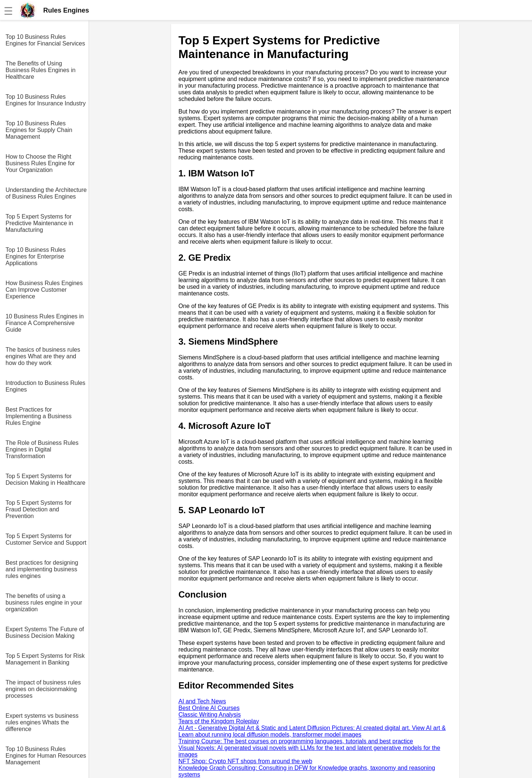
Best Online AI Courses (209, 708)
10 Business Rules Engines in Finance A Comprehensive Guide (45, 323)
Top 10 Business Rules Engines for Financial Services (45, 40)
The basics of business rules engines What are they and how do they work (43, 356)
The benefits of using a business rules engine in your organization (44, 603)
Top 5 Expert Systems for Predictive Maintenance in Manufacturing (39, 223)
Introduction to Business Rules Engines (45, 386)
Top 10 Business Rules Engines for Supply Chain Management (39, 130)
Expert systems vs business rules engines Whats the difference (42, 722)
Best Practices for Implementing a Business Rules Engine (39, 416)
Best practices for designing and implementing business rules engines (42, 569)
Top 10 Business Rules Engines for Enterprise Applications (36, 256)
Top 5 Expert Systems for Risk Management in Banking (45, 659)
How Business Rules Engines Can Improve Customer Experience (44, 290)
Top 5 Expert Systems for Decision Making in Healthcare (45, 479)
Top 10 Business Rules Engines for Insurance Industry (46, 100)
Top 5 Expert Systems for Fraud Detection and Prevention (39, 509)
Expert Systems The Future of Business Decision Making (45, 632)
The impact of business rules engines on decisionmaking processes (43, 689)
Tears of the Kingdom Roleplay (219, 721)
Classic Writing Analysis (210, 715)
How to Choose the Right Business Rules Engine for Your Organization (40, 163)
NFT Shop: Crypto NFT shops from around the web (245, 761)
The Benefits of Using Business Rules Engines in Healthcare (40, 70)
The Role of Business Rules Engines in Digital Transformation (42, 449)
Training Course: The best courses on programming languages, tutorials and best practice (296, 741)
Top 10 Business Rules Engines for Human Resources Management (46, 756)
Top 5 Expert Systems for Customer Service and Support (46, 539)
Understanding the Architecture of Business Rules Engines (46, 193)
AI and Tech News (202, 701)
